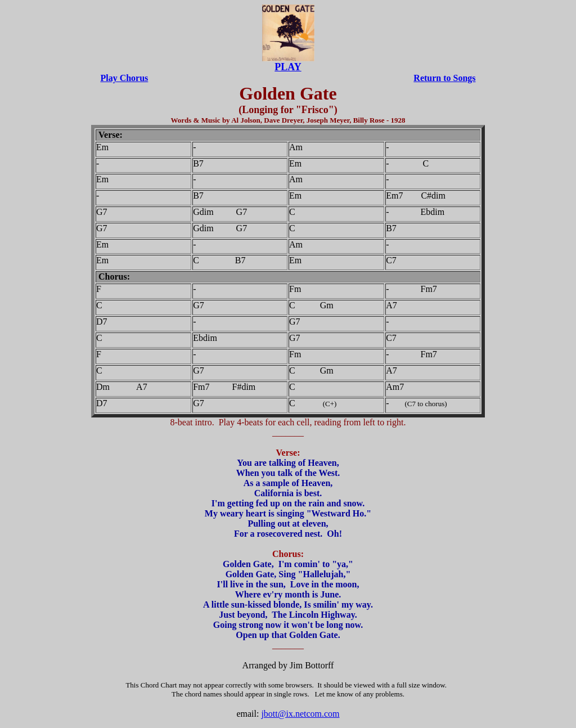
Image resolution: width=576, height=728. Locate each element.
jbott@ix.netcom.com (300, 714)
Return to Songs (444, 78)
